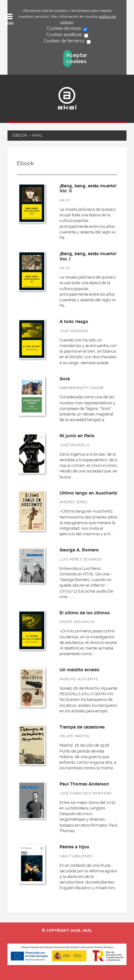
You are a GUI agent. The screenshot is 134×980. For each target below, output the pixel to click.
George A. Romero (79, 550)
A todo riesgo (74, 322)
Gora (65, 379)
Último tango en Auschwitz (88, 493)
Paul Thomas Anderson (84, 784)
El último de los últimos (85, 613)
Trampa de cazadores (82, 727)
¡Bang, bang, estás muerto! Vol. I (88, 256)
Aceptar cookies (69, 58)
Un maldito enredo (79, 670)
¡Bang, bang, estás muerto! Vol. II (88, 189)
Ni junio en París (77, 436)
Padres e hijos (74, 847)
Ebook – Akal (28, 135)
